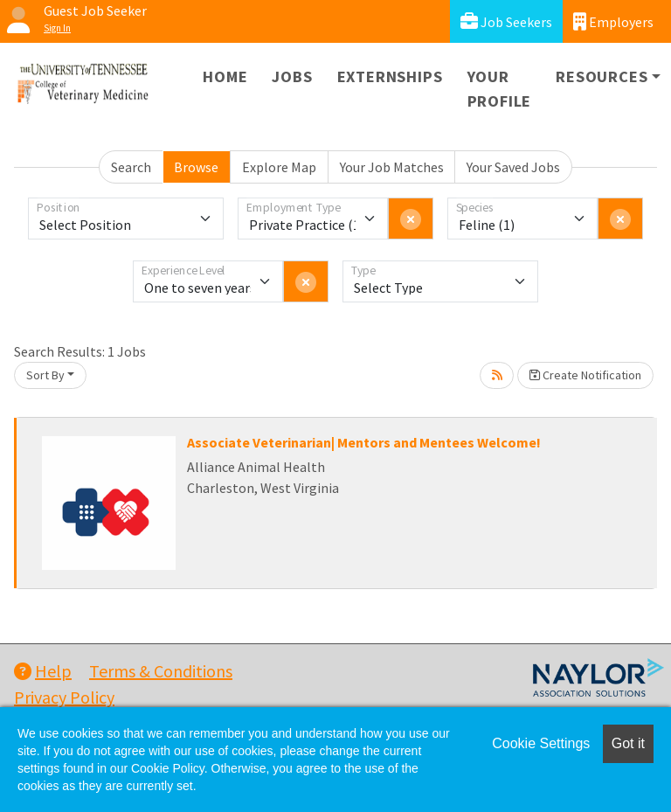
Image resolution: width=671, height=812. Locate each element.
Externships (390, 76)
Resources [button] (602, 76)
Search (131, 167)
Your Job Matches (392, 167)
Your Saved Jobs (513, 167)
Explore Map (279, 167)
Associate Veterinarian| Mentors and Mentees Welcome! (364, 442)
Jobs (292, 76)
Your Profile (500, 89)
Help (43, 671)
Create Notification (585, 375)
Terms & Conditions (161, 671)
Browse (196, 167)
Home (225, 76)
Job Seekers (506, 21)
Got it (628, 743)
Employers (613, 21)
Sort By (45, 375)
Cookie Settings (541, 743)
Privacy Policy (64, 697)
